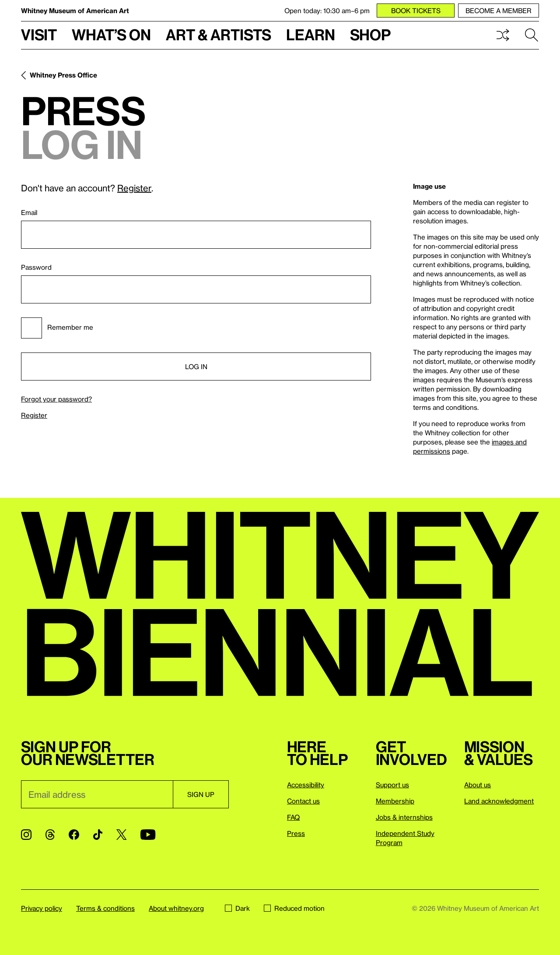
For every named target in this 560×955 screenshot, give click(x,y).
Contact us (303, 801)
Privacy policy (42, 908)
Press (296, 833)
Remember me (57, 328)
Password (36, 267)
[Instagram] (26, 835)
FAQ (293, 817)
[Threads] (50, 835)
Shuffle (503, 35)
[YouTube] (148, 835)
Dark (237, 908)
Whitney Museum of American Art (75, 11)
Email (29, 212)
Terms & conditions (105, 908)
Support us (392, 785)
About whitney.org (176, 908)
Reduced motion (294, 908)
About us (478, 785)
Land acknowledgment (499, 801)
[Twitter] (121, 835)
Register (134, 188)
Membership (395, 801)
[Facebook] (74, 835)
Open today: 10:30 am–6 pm (327, 11)
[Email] (97, 794)
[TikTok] (98, 835)
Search (532, 35)
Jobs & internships (404, 817)
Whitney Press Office (63, 75)
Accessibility (306, 785)
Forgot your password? (56, 399)
